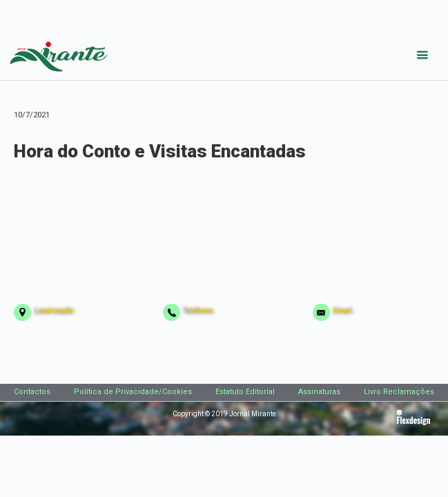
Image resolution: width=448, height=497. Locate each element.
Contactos (32, 392)
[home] (55, 53)
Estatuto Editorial (245, 392)
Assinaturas (319, 392)
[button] (422, 56)
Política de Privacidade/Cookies (133, 392)
